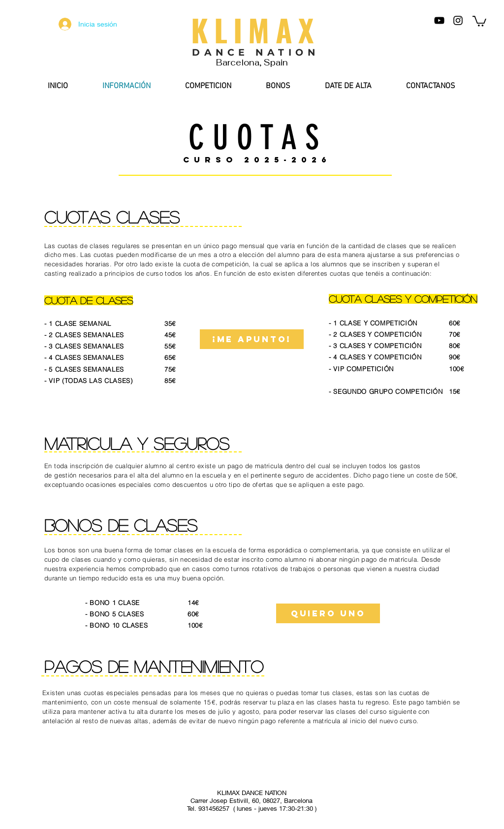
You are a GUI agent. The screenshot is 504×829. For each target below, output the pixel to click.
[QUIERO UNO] (328, 613)
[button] (479, 21)
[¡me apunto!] (252, 339)
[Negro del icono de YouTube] (439, 20)
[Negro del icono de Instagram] (458, 20)
